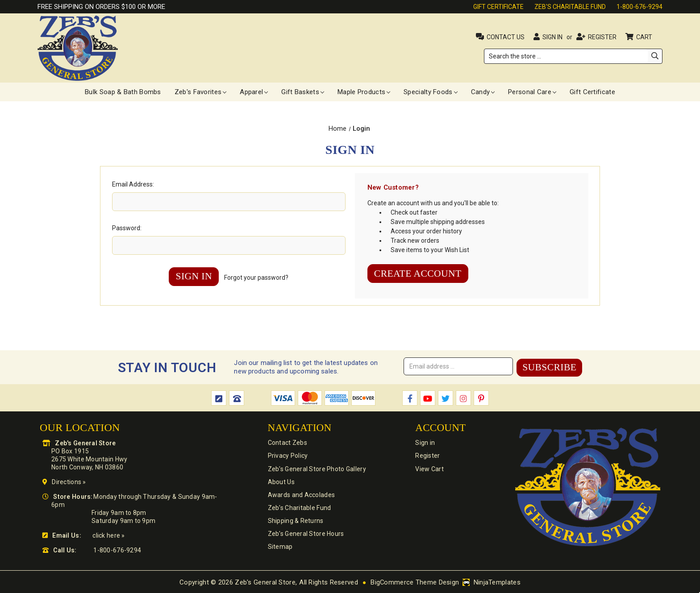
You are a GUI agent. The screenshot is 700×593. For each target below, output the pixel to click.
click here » (108, 535)
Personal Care (532, 92)
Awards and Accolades (301, 496)
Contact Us (506, 37)
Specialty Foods (431, 92)
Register (602, 37)
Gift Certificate (498, 7)
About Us (280, 482)
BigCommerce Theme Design (415, 581)
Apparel (254, 92)
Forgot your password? (258, 278)
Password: (127, 228)
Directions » (69, 481)
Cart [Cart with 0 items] (645, 37)
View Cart (428, 469)
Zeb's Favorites (201, 92)
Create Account (419, 274)
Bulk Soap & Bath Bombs (123, 92)
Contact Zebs (287, 442)
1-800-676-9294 (640, 7)
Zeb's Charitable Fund (570, 7)
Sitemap (279, 549)
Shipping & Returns (295, 523)
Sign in (552, 37)
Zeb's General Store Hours (305, 536)
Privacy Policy (287, 456)
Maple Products (364, 92)
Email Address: (133, 184)
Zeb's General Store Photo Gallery (316, 469)
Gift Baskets (303, 92)
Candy (483, 92)
